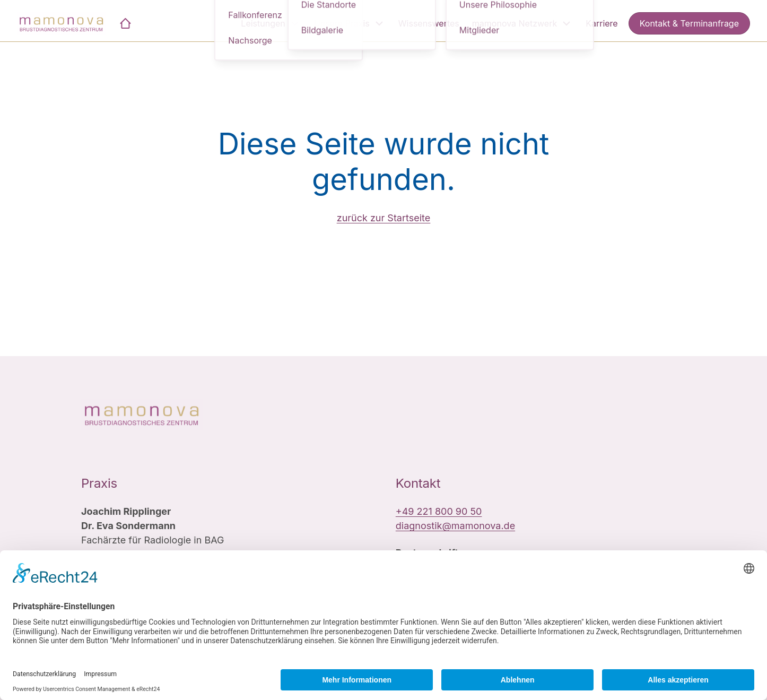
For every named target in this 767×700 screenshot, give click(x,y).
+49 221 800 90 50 (439, 511)
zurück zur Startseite (384, 218)
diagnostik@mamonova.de (455, 526)
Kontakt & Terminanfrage (689, 23)
